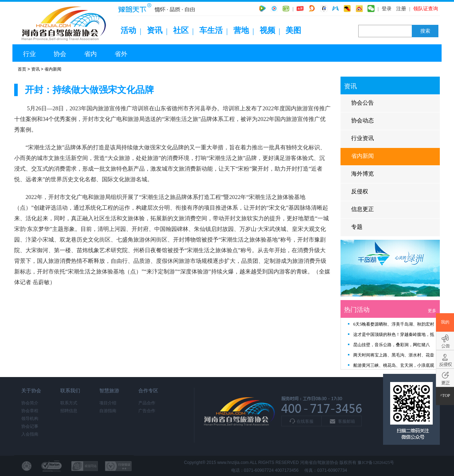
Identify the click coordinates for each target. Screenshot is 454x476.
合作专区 (148, 391)
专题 (357, 227)
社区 (181, 30)
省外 (121, 54)
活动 (128, 30)
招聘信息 (69, 411)
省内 (90, 54)
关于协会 (31, 391)
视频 (267, 30)
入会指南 (30, 434)
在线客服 (305, 421)
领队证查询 (426, 9)
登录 (387, 9)
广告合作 (147, 411)
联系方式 (69, 403)
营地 (241, 30)
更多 (432, 311)
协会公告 (362, 103)
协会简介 (30, 403)
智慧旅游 (109, 391)
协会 (60, 54)
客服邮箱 (347, 421)
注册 (401, 9)
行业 (29, 54)
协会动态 (362, 120)
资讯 (155, 30)
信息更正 (362, 209)
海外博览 (362, 174)
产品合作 (147, 403)
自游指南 (108, 411)
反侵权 (360, 191)
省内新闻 (53, 69)
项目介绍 (108, 403)
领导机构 (30, 419)
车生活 (211, 30)
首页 (22, 69)
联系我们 (70, 391)
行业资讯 (362, 138)
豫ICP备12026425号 (376, 463)
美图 (293, 30)
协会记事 (30, 426)
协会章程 (30, 411)
